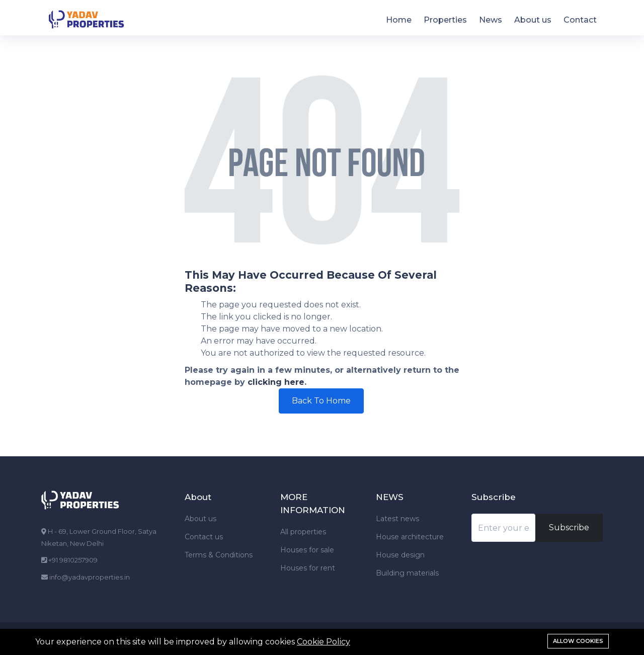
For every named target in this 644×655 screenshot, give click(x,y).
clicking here (276, 382)
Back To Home (321, 401)
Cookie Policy (324, 642)
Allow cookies (578, 641)
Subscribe (569, 527)
